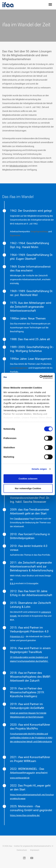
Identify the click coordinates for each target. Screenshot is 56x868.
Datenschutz (22, 850)
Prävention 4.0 (17, 636)
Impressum (35, 850)
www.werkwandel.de (20, 778)
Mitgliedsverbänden (19, 166)
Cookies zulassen (28, 479)
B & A (12, 583)
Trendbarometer (22, 519)
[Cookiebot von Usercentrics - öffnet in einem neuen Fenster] (40, 377)
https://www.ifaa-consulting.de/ (25, 815)
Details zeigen (39, 469)
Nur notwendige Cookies (28, 488)
